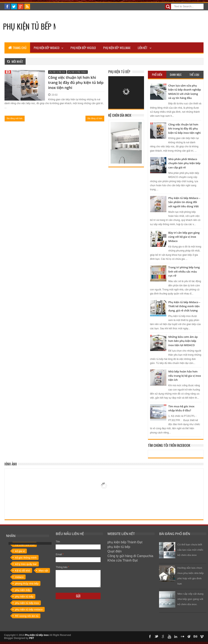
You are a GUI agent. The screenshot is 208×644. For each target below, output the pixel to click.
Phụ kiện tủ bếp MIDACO (40, 26)
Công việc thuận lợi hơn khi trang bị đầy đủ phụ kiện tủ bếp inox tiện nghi (76, 82)
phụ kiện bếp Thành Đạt (125, 542)
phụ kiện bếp (23, 590)
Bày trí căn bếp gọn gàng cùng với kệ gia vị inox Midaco (184, 237)
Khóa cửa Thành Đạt (123, 560)
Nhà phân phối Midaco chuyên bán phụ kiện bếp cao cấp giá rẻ (184, 163)
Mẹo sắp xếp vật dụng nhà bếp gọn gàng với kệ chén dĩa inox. (190, 599)
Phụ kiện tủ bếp (119, 72)
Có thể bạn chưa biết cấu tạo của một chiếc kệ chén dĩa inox (190, 550)
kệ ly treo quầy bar (26, 564)
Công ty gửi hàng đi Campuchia (130, 556)
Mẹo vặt (43, 571)
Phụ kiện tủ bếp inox (37, 635)
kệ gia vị (20, 551)
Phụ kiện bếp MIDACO (47, 48)
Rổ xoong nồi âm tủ (27, 616)
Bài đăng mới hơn (15, 118)
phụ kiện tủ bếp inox (57, 72)
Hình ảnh (11, 464)
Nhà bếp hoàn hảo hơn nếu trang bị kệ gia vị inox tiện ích (185, 376)
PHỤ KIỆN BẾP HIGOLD (83, 48)
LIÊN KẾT (143, 48)
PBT (31, 638)
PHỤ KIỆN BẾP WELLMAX (117, 48)
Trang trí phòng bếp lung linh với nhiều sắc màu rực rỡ (184, 271)
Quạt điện (115, 551)
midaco (19, 577)
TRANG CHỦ (17, 48)
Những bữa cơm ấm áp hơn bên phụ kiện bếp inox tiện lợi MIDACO (183, 341)
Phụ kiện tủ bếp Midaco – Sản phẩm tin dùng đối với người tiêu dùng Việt (184, 202)
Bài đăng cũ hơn (95, 118)
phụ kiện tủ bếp (24, 596)
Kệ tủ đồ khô (23, 571)
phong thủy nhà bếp (27, 584)
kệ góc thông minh (26, 558)
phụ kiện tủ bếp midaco (77, 72)
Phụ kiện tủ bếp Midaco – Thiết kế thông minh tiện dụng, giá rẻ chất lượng (184, 306)
